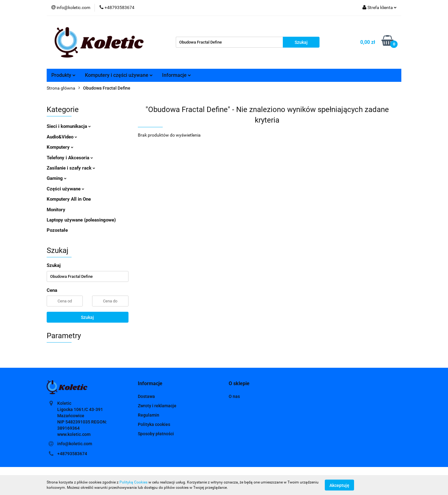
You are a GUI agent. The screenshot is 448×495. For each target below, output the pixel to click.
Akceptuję (339, 485)
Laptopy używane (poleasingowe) (81, 220)
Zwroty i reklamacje (157, 406)
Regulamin (149, 415)
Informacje (177, 75)
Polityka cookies (154, 424)
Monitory (56, 210)
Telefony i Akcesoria (70, 158)
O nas (234, 396)
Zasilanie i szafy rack (71, 168)
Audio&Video (62, 137)
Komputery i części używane (119, 75)
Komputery (60, 147)
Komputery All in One (69, 199)
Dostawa (146, 396)
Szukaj (87, 317)
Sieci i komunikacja (69, 126)
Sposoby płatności (156, 434)
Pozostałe (57, 230)
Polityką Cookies (133, 482)
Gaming (57, 178)
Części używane (65, 189)
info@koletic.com (75, 444)
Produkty (63, 75)
